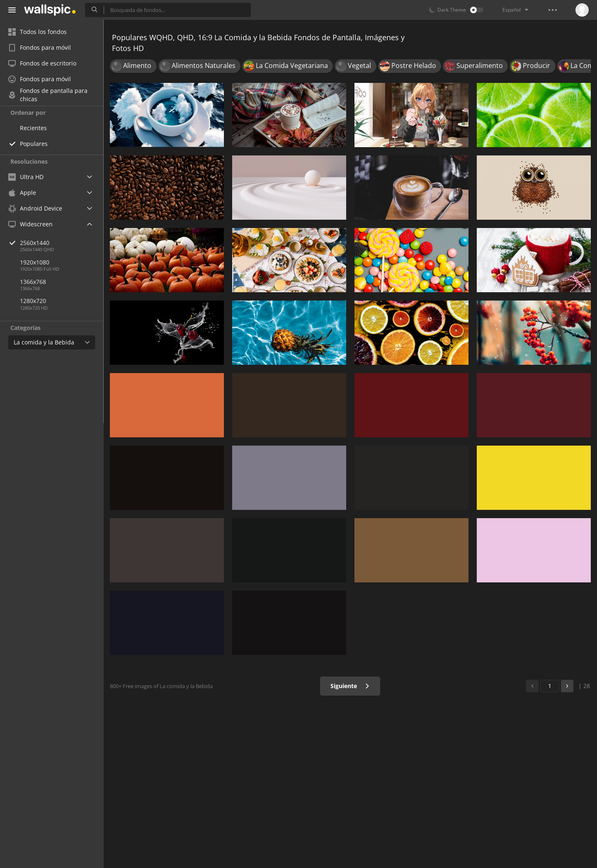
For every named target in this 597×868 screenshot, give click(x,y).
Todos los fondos (38, 32)
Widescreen (30, 224)
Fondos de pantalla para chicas (48, 95)
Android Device (35, 209)
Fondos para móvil (40, 47)
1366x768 (33, 282)
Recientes (33, 128)
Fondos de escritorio (42, 63)
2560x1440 (62, 243)
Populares (34, 144)
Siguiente (350, 686)
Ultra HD (26, 177)
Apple (22, 193)
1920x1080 (35, 262)
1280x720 (33, 301)
